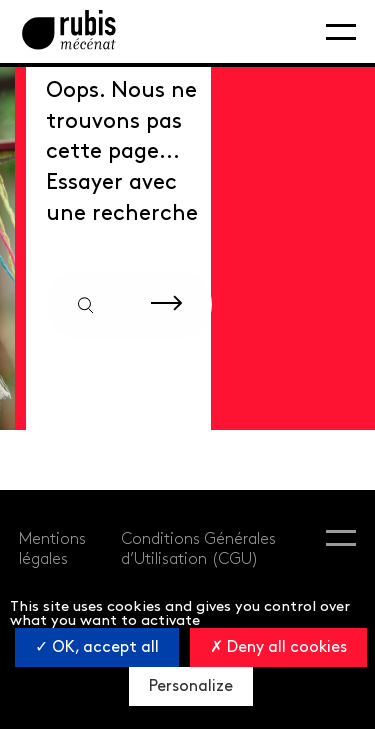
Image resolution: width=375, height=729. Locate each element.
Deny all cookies (278, 647)
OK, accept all (97, 647)
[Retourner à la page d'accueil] (69, 31)
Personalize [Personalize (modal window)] (191, 686)
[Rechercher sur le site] (166, 304)
